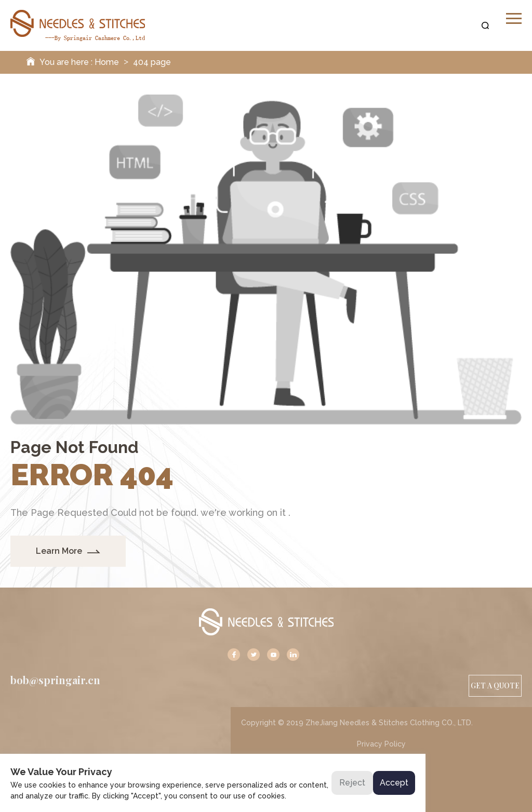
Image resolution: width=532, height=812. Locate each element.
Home (107, 62)
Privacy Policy (381, 744)
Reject (352, 783)
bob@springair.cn (55, 680)
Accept (394, 783)
